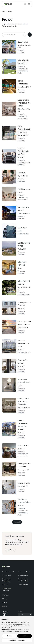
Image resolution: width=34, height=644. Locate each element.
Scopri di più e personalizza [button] (17, 640)
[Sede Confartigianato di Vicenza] (17, 133)
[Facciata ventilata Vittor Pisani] (17, 346)
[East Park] (17, 177)
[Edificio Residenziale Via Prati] (17, 156)
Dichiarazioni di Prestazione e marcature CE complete (7, 582)
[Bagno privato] (17, 487)
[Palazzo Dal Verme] (17, 366)
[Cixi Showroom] (17, 194)
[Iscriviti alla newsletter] (10, 550)
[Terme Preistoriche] (17, 86)
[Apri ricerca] (25, 4)
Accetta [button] (25, 636)
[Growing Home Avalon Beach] (17, 327)
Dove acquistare (23, 584)
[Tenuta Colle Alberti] (17, 213)
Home (4, 11)
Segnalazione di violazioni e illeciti (23, 580)
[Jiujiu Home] (17, 47)
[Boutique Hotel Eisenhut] (17, 308)
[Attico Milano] (17, 450)
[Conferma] (23, 35)
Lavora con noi (6, 575)
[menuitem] (9, 572)
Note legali (5, 595)
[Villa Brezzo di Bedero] (17, 288)
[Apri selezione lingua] (25, 615)
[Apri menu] (29, 4)
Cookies (5, 602)
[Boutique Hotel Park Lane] (17, 469)
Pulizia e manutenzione (25, 572)
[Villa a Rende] (17, 66)
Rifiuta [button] (9, 636)
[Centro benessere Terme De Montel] (17, 429)
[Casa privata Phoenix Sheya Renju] (17, 109)
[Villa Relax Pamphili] (17, 267)
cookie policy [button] (8, 628)
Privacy (4, 599)
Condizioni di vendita (8, 572)
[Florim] (8, 4)
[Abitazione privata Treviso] (17, 385)
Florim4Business (23, 575)
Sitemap (5, 606)
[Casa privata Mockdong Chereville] (17, 405)
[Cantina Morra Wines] (17, 248)
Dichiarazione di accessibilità (7, 589)
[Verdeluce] (17, 231)
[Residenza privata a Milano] (17, 507)
